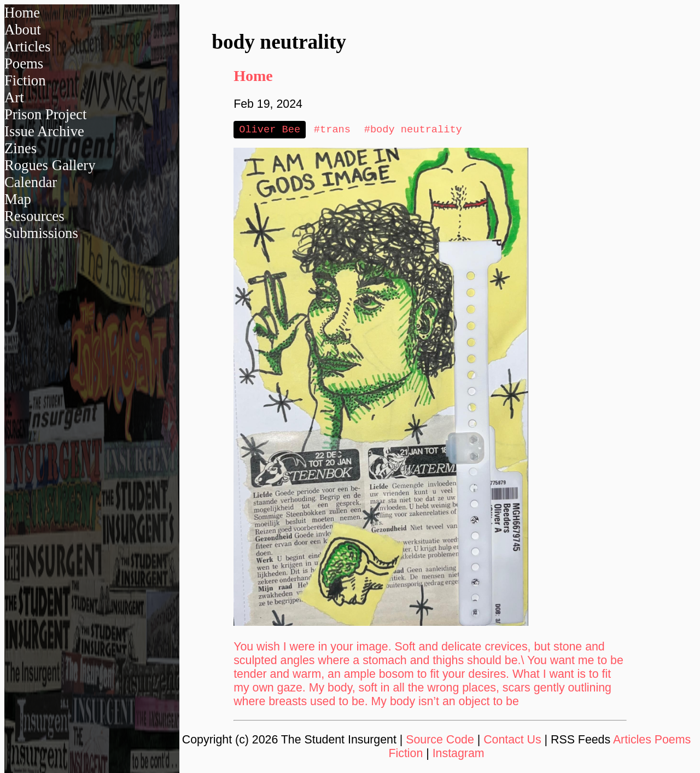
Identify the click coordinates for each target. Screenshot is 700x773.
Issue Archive (44, 131)
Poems (24, 63)
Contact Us (512, 741)
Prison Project (45, 114)
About (23, 30)
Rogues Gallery (50, 165)
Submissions (41, 233)
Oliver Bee (270, 130)
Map (18, 199)
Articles (27, 47)
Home (22, 13)
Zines (21, 148)
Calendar (31, 182)
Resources (34, 216)
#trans (332, 130)
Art (14, 97)
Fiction (25, 80)
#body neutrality (413, 130)
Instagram (459, 754)
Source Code (440, 741)
